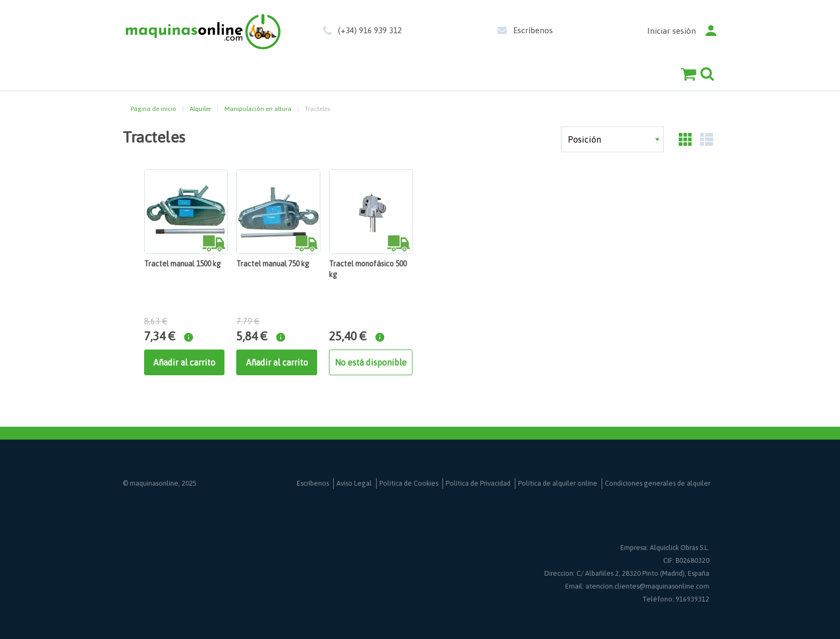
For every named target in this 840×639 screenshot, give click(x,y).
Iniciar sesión (672, 31)
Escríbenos (533, 30)
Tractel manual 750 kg (273, 264)
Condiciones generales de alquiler (658, 483)
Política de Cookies (409, 483)
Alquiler (200, 109)
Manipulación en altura (258, 109)
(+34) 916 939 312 (370, 30)
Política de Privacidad (478, 483)
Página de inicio (153, 109)
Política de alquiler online (558, 483)
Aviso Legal (354, 483)
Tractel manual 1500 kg (182, 264)
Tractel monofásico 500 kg (368, 269)
